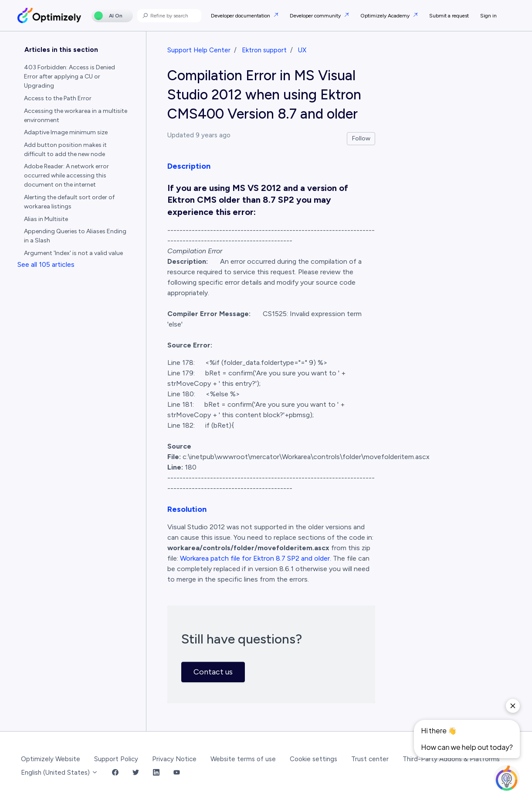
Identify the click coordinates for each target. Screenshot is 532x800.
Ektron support (264, 50)
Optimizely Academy (386, 16)
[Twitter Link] (136, 773)
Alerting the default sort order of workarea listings (69, 202)
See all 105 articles (46, 264)
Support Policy (116, 759)
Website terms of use (243, 759)
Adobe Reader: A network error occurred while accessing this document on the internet (66, 175)
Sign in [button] (488, 16)
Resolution (187, 509)
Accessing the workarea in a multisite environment (76, 116)
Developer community (316, 16)
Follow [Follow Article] (361, 138)
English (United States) (59, 773)
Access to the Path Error (58, 98)
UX (302, 50)
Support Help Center (199, 50)
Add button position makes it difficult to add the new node (65, 150)
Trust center (370, 759)
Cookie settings (313, 759)
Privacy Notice (174, 759)
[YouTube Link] (177, 773)
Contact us (213, 672)
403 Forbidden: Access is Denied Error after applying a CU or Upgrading (69, 77)
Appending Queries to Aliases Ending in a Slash (75, 236)
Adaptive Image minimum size (66, 132)
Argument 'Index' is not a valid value (73, 253)
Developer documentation (241, 16)
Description (189, 166)
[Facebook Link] (115, 773)
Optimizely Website (51, 759)
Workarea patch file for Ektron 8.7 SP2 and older (255, 558)
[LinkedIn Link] (156, 773)
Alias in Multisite (46, 219)
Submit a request (449, 16)
